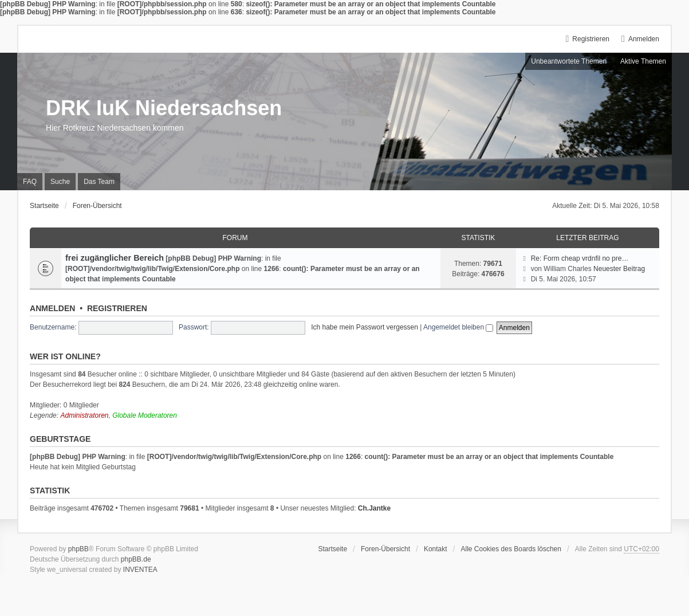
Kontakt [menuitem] (436, 549)
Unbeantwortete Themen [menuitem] (569, 61)
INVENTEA (140, 570)
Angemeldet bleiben (458, 327)
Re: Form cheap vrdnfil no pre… (580, 258)
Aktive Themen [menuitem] (643, 61)
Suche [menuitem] (60, 182)
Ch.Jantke (374, 508)
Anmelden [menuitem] (644, 39)
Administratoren (84, 415)
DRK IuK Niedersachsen (164, 108)
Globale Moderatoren (145, 415)
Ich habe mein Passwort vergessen (365, 327)
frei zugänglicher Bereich (115, 258)
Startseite (332, 549)
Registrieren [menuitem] (591, 39)
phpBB (78, 549)
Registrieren (117, 308)
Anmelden (52, 308)
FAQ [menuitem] (30, 182)
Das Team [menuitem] (99, 182)
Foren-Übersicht (385, 549)
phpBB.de (136, 559)
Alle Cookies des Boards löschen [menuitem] (511, 549)
